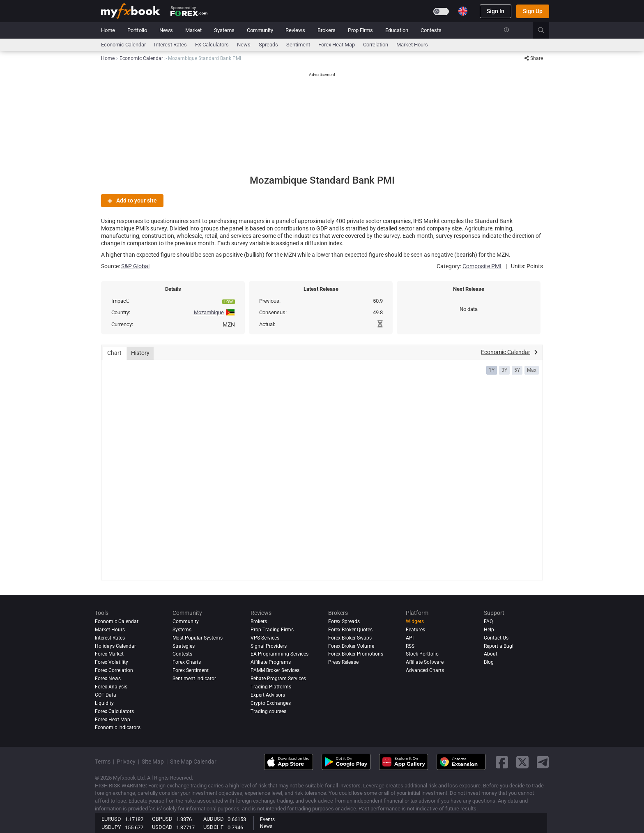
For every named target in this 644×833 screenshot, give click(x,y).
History (140, 353)
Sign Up (533, 11)
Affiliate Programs (271, 662)
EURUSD (111, 819)
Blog (489, 662)
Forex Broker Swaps (350, 638)
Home (108, 30)
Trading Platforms (271, 687)
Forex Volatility (112, 662)
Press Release (343, 662)
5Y (517, 370)
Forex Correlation (114, 670)
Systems (224, 30)
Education (397, 30)
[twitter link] (522, 762)
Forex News (108, 679)
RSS (410, 646)
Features (415, 630)
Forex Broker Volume (351, 646)
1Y (492, 370)
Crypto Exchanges (271, 703)
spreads (268, 45)
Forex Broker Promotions (356, 654)
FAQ (488, 621)
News (166, 30)
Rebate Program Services (278, 679)
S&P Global (135, 266)
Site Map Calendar (193, 762)
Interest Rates (170, 45)
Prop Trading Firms (272, 630)
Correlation (376, 45)
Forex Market (109, 654)
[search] (546, 30)
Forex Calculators (114, 711)
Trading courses (268, 711)
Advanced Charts (425, 670)
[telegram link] (543, 762)
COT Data (106, 695)
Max (532, 370)
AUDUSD (214, 819)
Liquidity (104, 703)
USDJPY (111, 827)
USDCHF (213, 827)
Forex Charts (187, 662)
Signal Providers (269, 646)
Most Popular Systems (198, 638)
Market (193, 30)
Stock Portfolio (422, 654)
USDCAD (162, 827)
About (491, 654)
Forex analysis (111, 687)
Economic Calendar (123, 45)
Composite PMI (482, 266)
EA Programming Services (279, 654)
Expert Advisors (268, 695)
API (410, 638)
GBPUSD (162, 819)
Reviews (295, 30)
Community (260, 30)
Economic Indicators (118, 728)
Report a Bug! (499, 646)
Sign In (496, 11)
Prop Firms (360, 30)
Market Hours (412, 45)
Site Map (153, 762)
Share (534, 58)
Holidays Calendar (115, 646)
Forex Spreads (344, 621)
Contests (431, 30)
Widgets (415, 621)
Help (489, 630)
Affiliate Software (425, 662)
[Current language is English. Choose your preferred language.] (463, 11)
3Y (504, 370)
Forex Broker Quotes (350, 630)
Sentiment (298, 45)
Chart (114, 353)
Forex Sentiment (191, 670)
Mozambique (209, 312)
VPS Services (265, 638)
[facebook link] (502, 762)
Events (267, 819)
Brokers (327, 30)
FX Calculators (212, 45)
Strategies (184, 646)
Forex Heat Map (337, 45)
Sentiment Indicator (194, 679)
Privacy (126, 762)
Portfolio (137, 30)
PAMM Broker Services (275, 670)
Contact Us (496, 638)
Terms (103, 762)
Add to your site (132, 200)
